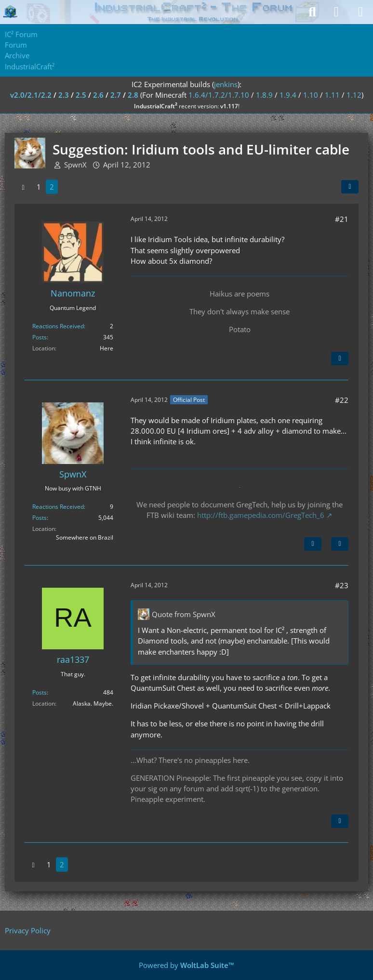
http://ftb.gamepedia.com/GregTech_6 (261, 515)
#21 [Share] (342, 219)
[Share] (350, 187)
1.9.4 (288, 95)
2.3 (64, 95)
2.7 (116, 95)
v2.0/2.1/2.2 (31, 95)
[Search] (312, 12)
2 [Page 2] (52, 187)
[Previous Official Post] (313, 544)
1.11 (332, 95)
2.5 (81, 95)
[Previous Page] (23, 187)
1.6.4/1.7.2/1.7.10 (219, 95)
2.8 (133, 95)
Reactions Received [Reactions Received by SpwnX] (58, 507)
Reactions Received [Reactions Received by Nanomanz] (58, 326)
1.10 (311, 95)
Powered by (186, 965)
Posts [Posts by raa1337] (40, 692)
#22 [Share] (342, 400)
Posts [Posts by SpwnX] (40, 518)
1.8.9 (264, 95)
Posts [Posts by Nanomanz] (40, 337)
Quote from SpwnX (184, 614)
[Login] (336, 12)
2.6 (98, 95)
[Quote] (340, 359)
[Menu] (360, 12)
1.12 (354, 95)
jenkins (226, 84)
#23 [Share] (342, 585)
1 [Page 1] (39, 187)
